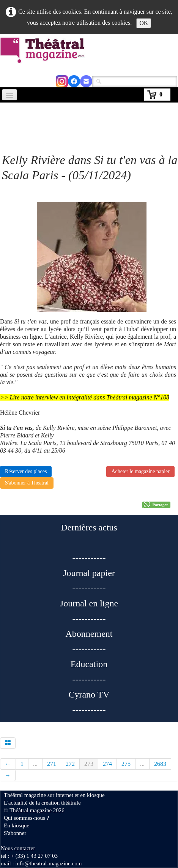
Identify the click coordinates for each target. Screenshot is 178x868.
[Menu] (9, 95)
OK (144, 23)
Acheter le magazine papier (140, 471)
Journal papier (89, 573)
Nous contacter (18, 848)
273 (89, 764)
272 (70, 764)
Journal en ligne (89, 603)
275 (126, 764)
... (35, 764)
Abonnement (89, 634)
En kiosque (17, 825)
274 (107, 764)
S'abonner (15, 833)
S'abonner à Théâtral (27, 483)
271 (52, 764)
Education (89, 664)
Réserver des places (26, 471)
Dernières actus (89, 527)
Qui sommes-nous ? (26, 818)
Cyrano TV (89, 694)
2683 (160, 764)
